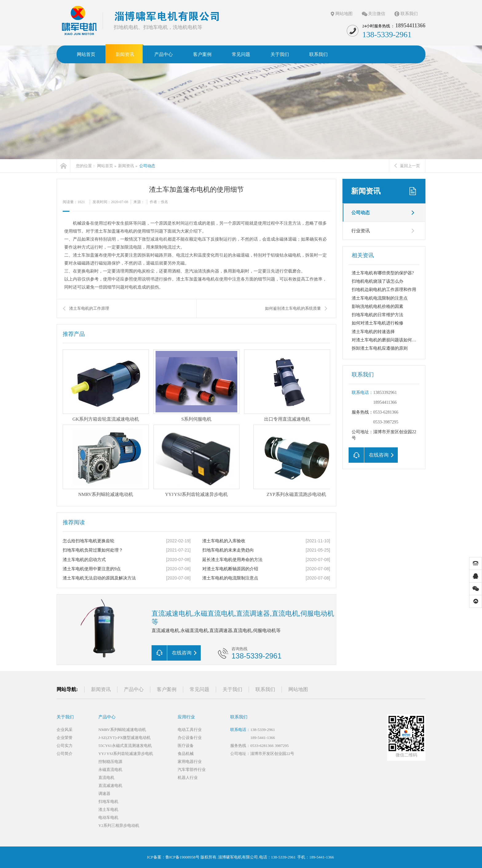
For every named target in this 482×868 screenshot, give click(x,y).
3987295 (282, 746)
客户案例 (167, 689)
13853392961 (385, 393)
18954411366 (385, 402)
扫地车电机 (108, 801)
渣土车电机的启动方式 (84, 560)
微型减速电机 (155, 239)
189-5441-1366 (263, 738)
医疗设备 (186, 746)
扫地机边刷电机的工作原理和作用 (384, 290)
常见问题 (200, 689)
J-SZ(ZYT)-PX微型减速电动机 (124, 738)
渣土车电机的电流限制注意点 (230, 578)
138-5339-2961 (263, 730)
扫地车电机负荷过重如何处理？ (93, 550)
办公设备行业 (190, 738)
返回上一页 (407, 166)
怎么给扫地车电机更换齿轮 (89, 541)
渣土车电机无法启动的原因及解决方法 (99, 578)
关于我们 (232, 689)
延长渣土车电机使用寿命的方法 (232, 560)
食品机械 (186, 754)
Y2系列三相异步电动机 (119, 825)
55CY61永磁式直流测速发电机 (125, 746)
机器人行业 (188, 778)
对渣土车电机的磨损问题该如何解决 (386, 340)
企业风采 (65, 730)
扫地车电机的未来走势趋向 (228, 550)
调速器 (104, 793)
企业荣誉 (65, 738)
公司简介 (65, 754)
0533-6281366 (386, 412)
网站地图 (344, 14)
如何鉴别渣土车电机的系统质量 (293, 308)
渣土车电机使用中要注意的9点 (92, 569)
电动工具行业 (190, 730)
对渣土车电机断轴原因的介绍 (230, 569)
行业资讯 (361, 231)
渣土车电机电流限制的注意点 (380, 298)
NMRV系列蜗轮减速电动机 (122, 730)
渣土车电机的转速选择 (373, 332)
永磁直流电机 (110, 770)
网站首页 (105, 166)
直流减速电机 (110, 786)
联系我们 (409, 14)
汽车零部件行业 (192, 770)
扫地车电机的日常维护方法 (377, 315)
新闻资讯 (126, 166)
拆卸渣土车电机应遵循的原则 (380, 348)
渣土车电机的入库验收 (224, 541)
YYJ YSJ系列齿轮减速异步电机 (126, 754)
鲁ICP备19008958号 (182, 857)
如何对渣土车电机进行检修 (377, 323)
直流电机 (106, 778)
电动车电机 (108, 817)
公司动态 (147, 166)
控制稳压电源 (110, 762)
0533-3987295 (386, 422)
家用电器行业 (190, 762)
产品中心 (134, 689)
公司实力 (65, 746)
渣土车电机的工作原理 (89, 308)
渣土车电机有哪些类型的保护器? (383, 273)
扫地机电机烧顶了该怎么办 (377, 281)
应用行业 (186, 717)
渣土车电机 (108, 809)
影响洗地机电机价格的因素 (377, 306)
